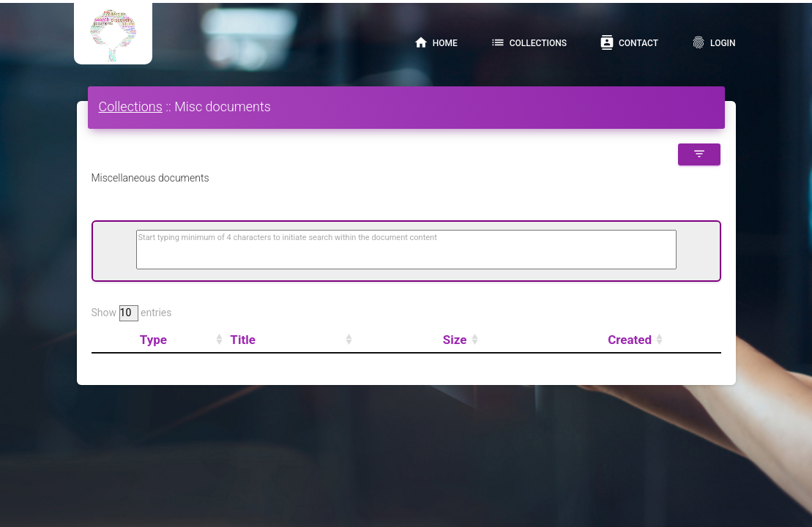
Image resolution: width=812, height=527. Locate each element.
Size (455, 340)
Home (436, 42)
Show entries (132, 313)
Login (713, 42)
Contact (629, 42)
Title (242, 340)
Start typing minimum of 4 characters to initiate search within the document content (288, 238)
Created (630, 340)
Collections (529, 42)
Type (153, 340)
